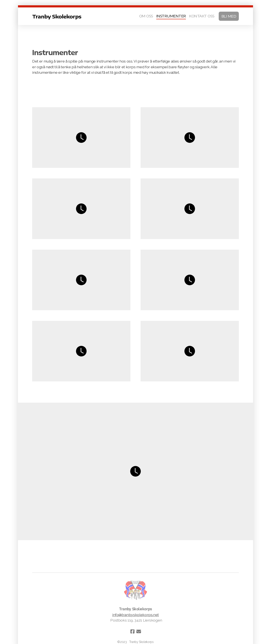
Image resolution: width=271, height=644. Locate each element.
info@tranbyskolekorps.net (135, 615)
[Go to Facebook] (132, 631)
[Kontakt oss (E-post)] (139, 631)
